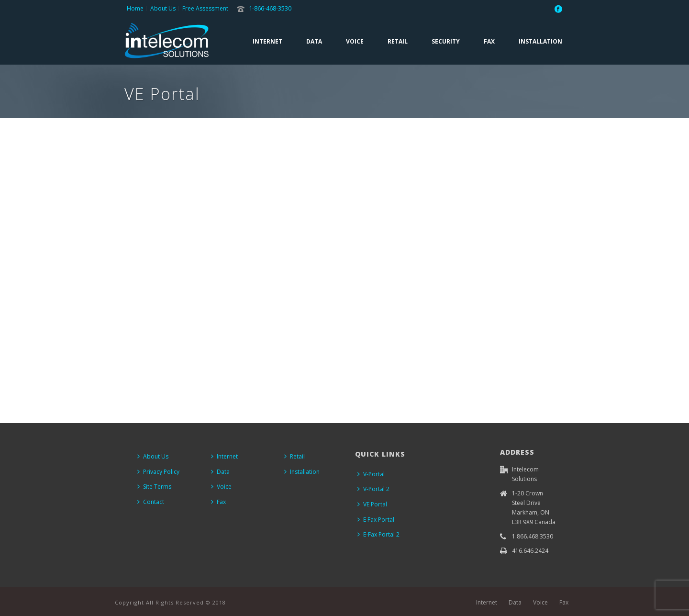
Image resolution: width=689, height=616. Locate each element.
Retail (398, 41)
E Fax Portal (376, 520)
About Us (153, 456)
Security (446, 41)
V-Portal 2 (373, 489)
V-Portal (371, 474)
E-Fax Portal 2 (378, 534)
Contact (151, 502)
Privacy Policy (158, 472)
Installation (540, 41)
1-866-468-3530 (270, 8)
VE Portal (372, 504)
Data (314, 41)
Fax (489, 41)
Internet (267, 41)
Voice (355, 41)
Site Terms (154, 487)
